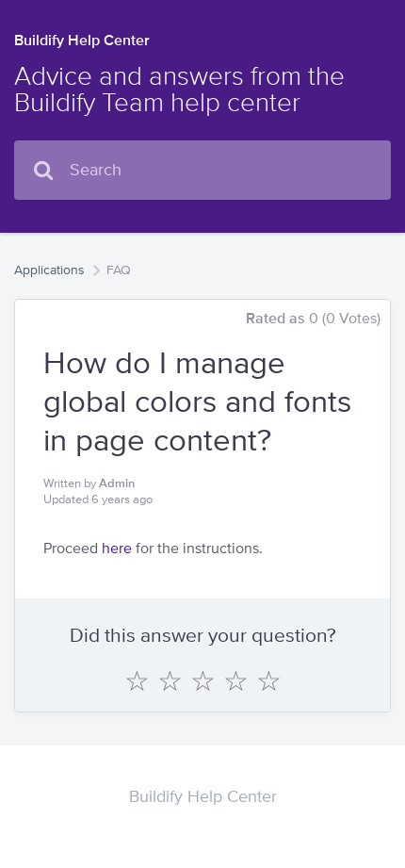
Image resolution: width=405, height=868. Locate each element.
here (117, 548)
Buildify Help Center (82, 40)
